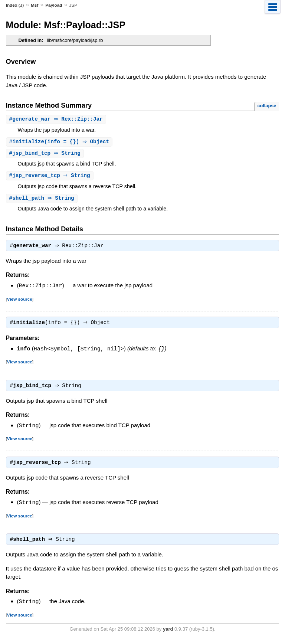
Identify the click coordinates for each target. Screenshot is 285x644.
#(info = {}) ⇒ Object (60, 142)
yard (168, 633)
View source (20, 301)
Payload (54, 5)
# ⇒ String (46, 154)
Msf (35, 5)
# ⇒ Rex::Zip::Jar (57, 119)
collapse (267, 106)
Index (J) (15, 5)
